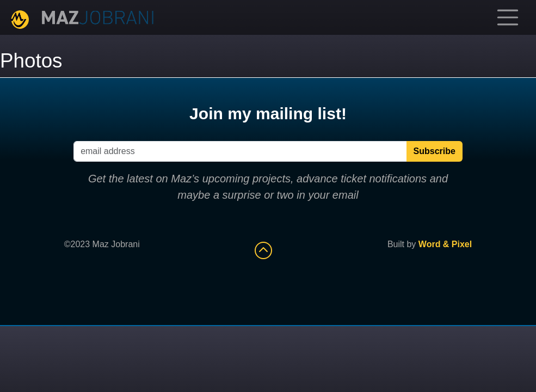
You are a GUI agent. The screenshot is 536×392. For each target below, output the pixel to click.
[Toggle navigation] (508, 17)
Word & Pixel (445, 244)
